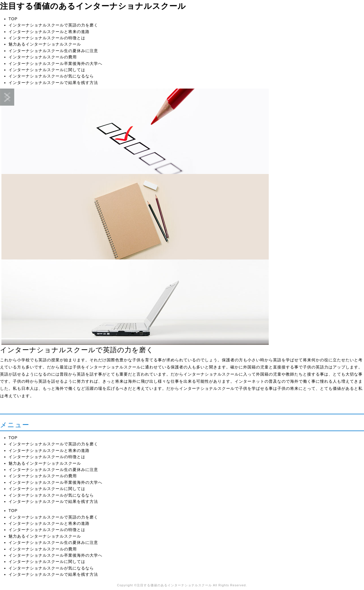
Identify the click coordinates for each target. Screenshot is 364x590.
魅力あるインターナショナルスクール (45, 44)
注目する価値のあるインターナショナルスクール (93, 6)
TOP (13, 19)
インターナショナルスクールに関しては (47, 70)
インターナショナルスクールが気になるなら (51, 76)
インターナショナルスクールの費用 (43, 57)
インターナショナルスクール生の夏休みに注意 (53, 51)
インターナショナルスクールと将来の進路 (49, 32)
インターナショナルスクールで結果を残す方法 (53, 83)
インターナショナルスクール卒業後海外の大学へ (55, 63)
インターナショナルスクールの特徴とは (47, 38)
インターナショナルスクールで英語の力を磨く (53, 25)
